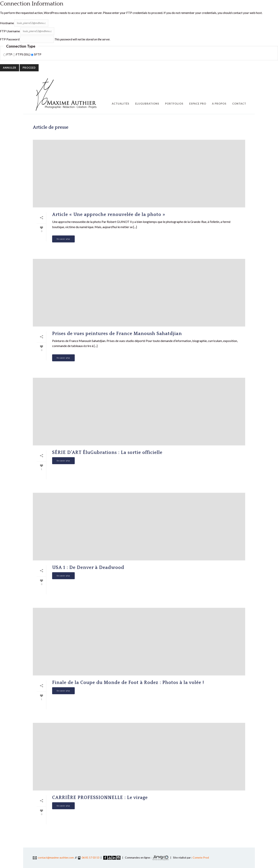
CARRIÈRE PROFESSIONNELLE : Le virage (100, 798)
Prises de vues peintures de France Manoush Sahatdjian (117, 334)
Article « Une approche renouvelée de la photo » (109, 215)
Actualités (121, 104)
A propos (219, 104)
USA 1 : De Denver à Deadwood (88, 568)
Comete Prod (201, 857)
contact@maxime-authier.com (53, 857)
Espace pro (198, 104)
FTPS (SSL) (22, 54)
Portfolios (174, 104)
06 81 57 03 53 (91, 857)
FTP (8, 54)
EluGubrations (147, 104)
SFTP (36, 54)
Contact (239, 104)
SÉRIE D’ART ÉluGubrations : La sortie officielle (107, 453)
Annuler (10, 68)
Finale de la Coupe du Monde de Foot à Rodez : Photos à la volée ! (128, 683)
